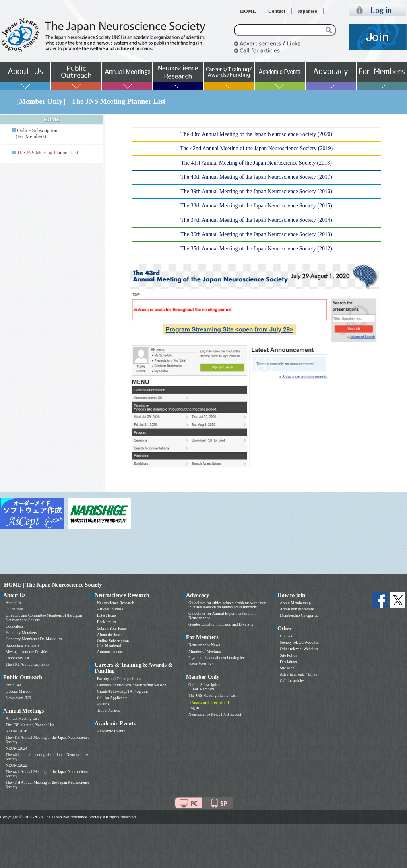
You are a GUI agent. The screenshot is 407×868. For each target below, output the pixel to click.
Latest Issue (107, 615)
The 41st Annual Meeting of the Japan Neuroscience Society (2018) (256, 163)
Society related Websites (299, 642)
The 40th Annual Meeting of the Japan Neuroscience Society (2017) (256, 177)
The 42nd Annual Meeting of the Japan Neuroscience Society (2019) (257, 148)
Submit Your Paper (112, 628)
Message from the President (28, 652)
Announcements (110, 652)
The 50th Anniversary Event (28, 664)
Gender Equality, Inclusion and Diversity (221, 624)
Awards (103, 704)
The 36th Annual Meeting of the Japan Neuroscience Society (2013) (256, 234)
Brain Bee (14, 685)
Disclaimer (289, 662)
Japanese (307, 11)
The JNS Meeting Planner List (30, 725)
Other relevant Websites (299, 649)
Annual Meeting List (22, 718)
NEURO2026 (16, 731)
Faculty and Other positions (119, 679)
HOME (248, 11)
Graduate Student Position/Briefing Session (132, 685)
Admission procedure (297, 609)
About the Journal (111, 635)
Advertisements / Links (298, 674)
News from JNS (18, 698)
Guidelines (14, 609)
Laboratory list (17, 658)
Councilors (14, 626)
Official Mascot (18, 691)
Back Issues (107, 622)
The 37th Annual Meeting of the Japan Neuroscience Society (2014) (256, 220)
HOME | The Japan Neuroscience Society (53, 585)
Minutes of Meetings (205, 651)
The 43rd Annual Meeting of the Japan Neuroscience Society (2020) (256, 134)
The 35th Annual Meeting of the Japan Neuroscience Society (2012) (256, 249)
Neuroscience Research (116, 603)
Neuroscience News (204, 645)
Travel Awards (109, 710)
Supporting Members (22, 645)
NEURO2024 (16, 748)
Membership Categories (299, 615)
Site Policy (289, 655)
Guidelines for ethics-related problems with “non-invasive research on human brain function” (228, 605)
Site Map (287, 668)
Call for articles (292, 681)
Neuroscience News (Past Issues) (215, 714)
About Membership (295, 603)
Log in (194, 708)
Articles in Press (110, 609)
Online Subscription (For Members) (35, 133)
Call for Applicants (112, 698)
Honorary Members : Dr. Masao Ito (34, 639)
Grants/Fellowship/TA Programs (123, 691)
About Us (13, 603)
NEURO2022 (16, 765)
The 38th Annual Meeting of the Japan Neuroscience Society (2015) (256, 206)
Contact (277, 11)
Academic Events (111, 731)
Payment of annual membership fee (217, 658)
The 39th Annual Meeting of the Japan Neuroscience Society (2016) (256, 191)
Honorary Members (21, 633)
